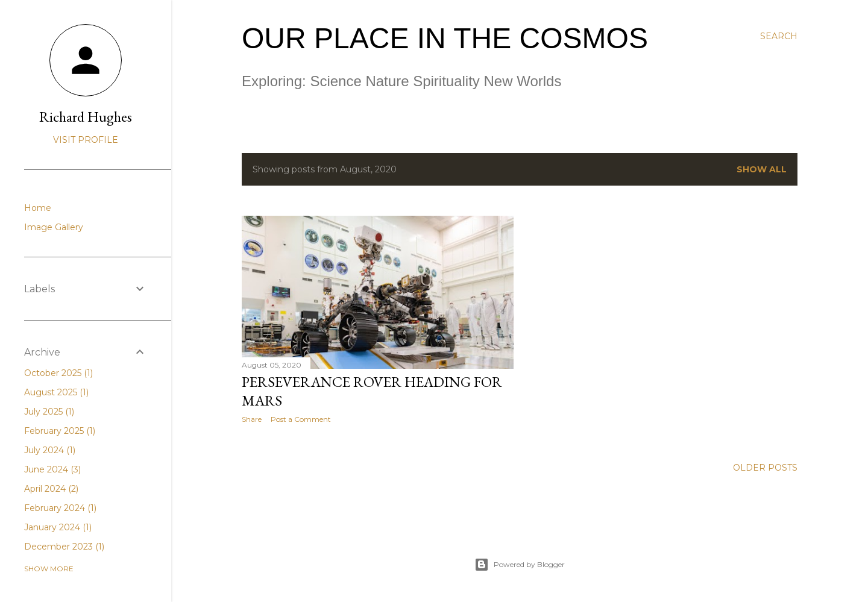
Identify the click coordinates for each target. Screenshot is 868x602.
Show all (762, 169)
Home (38, 208)
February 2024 (60, 508)
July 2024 (50, 450)
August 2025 (56, 392)
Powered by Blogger (520, 565)
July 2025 (49, 412)
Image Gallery (54, 227)
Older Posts (765, 468)
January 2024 (58, 527)
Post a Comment (301, 419)
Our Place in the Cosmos (445, 38)
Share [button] (252, 419)
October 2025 (58, 373)
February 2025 (60, 431)
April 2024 (51, 489)
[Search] (779, 36)
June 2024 (52, 469)
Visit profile (86, 140)
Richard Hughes (86, 117)
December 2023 (64, 547)
